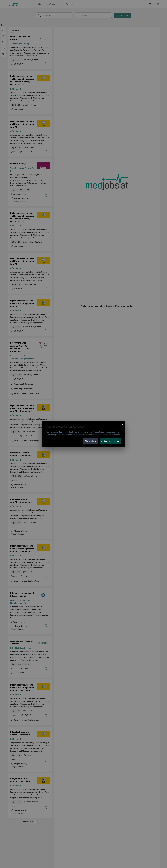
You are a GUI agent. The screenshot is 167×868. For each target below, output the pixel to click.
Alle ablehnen (91, 441)
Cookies (62, 432)
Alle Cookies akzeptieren (110, 441)
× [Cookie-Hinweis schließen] (122, 424)
